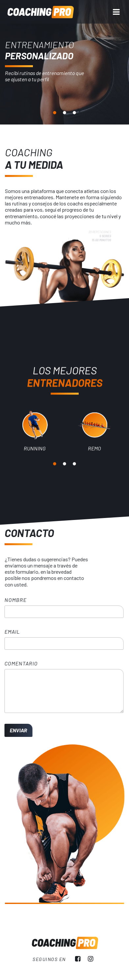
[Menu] (116, 12)
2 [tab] (64, 113)
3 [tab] (74, 113)
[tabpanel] (64, 62)
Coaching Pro (40, 12)
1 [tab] (55, 113)
